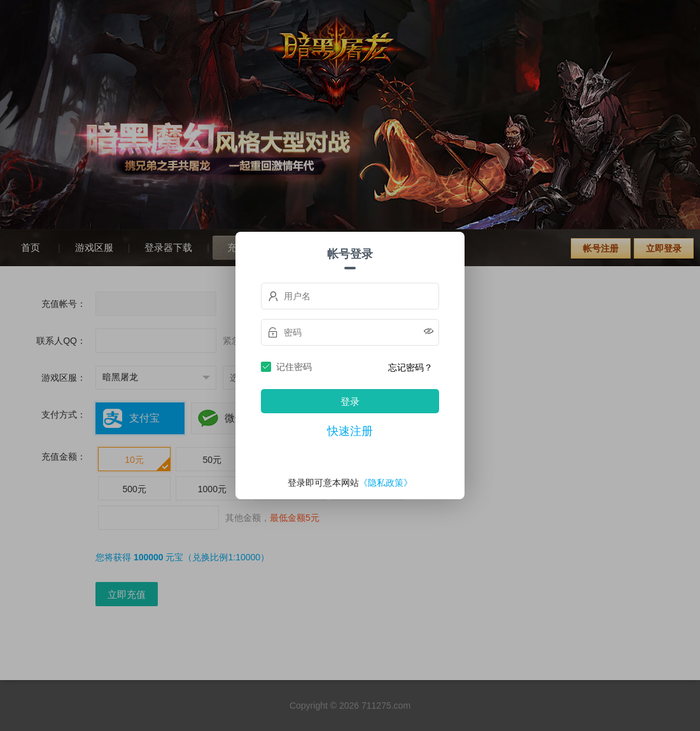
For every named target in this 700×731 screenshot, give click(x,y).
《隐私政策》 (386, 483)
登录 (350, 401)
